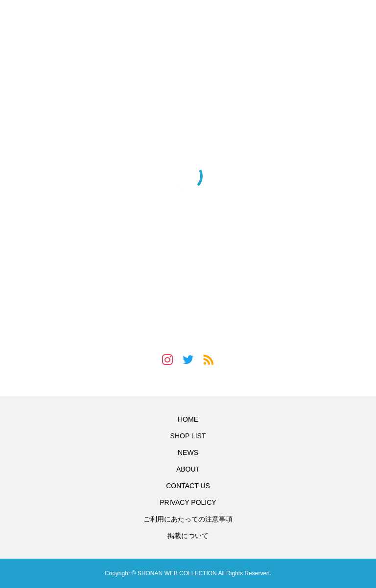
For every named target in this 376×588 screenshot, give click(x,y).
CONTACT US (188, 486)
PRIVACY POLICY (188, 502)
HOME (188, 419)
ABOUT (188, 469)
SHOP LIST (188, 436)
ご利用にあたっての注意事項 (188, 519)
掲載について (188, 536)
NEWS (188, 452)
